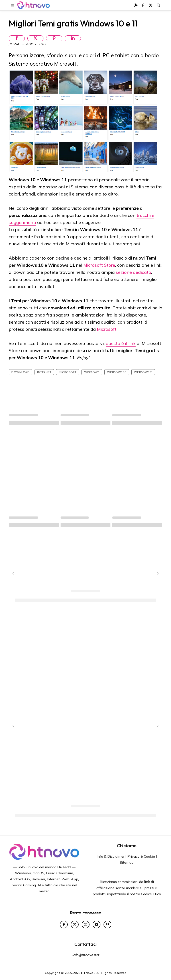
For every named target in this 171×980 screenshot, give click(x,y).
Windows (92, 372)
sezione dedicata (133, 272)
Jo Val (15, 44)
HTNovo (87, 973)
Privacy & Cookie (141, 856)
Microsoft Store (99, 265)
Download (20, 372)
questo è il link (121, 343)
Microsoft (107, 329)
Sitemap (127, 862)
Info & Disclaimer (111, 856)
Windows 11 (143, 372)
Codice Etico (151, 894)
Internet (44, 372)
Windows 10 (117, 372)
